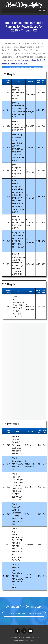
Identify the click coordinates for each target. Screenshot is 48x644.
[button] (40, 11)
